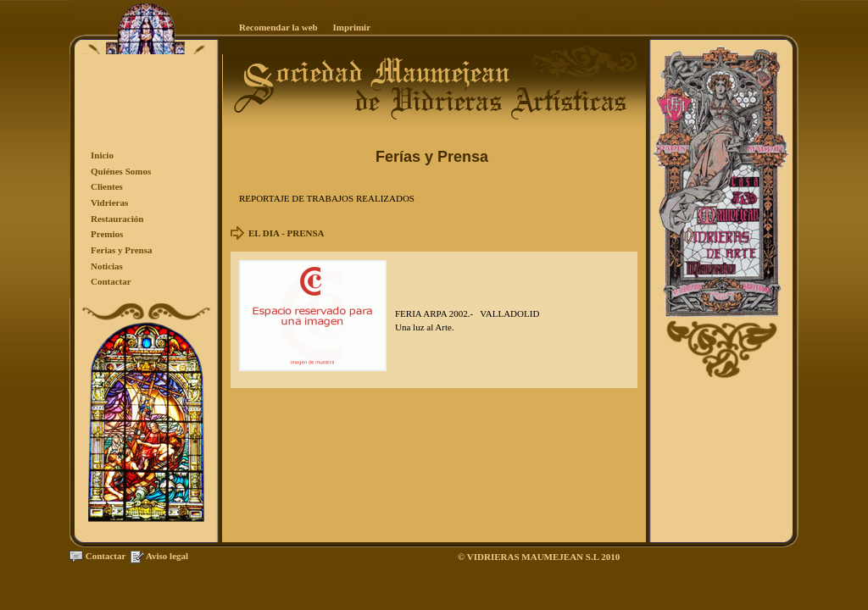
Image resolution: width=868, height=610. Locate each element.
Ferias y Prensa (122, 250)
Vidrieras (109, 202)
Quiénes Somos (121, 171)
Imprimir (351, 27)
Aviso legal (167, 556)
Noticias (107, 266)
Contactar (111, 281)
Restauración (117, 219)
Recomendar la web (278, 27)
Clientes (107, 186)
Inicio (102, 155)
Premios (107, 234)
